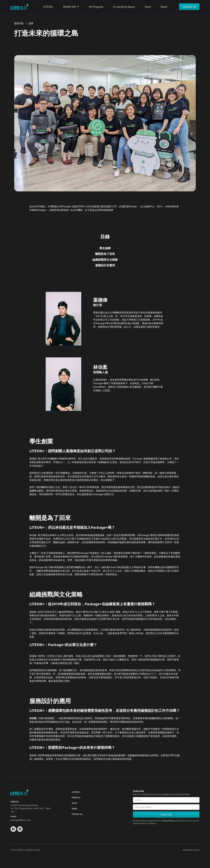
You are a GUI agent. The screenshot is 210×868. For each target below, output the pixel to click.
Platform (76, 797)
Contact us (189, 7)
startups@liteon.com (21, 820)
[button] (71, 7)
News (74, 808)
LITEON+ (76, 792)
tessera (196, 850)
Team (74, 803)
